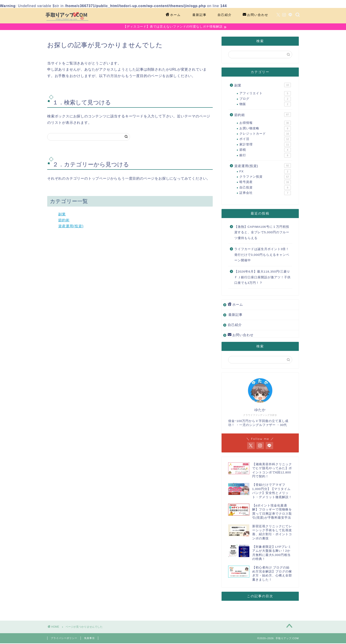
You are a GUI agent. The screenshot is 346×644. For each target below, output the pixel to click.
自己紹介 (225, 15)
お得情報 (265, 124)
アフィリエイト (265, 94)
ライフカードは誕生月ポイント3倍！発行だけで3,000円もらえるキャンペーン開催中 (262, 255)
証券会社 (265, 194)
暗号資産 (265, 183)
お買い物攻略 (265, 129)
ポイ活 (265, 140)
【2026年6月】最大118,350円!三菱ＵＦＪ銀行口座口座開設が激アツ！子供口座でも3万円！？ (262, 278)
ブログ (265, 100)
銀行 (265, 156)
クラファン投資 (265, 177)
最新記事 (199, 15)
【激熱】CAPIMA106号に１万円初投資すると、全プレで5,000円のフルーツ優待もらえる (262, 233)
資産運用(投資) (71, 227)
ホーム (173, 15)
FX (265, 172)
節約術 (64, 221)
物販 (265, 105)
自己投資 (265, 188)
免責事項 (89, 639)
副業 (62, 215)
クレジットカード (265, 134)
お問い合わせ (256, 15)
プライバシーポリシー (64, 639)
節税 (265, 151)
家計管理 (265, 145)
